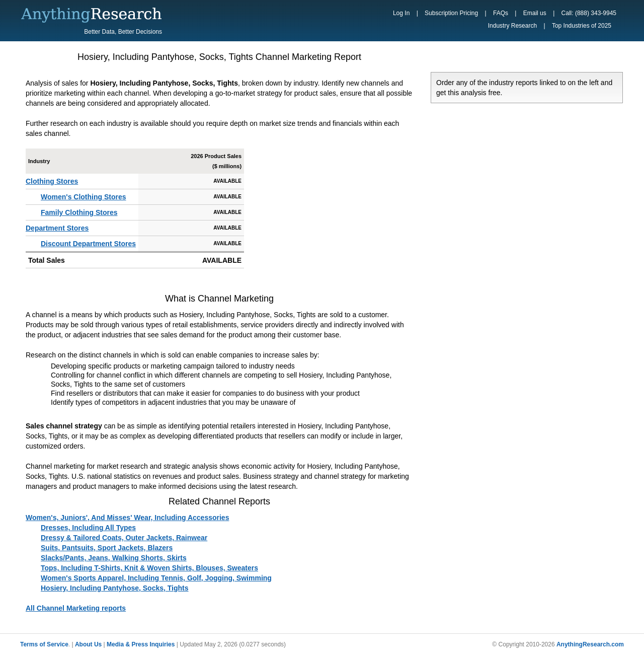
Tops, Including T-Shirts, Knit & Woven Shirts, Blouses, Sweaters (149, 568)
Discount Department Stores (88, 244)
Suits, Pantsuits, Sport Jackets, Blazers (107, 548)
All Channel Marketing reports (76, 608)
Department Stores (57, 228)
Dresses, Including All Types (88, 528)
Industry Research (512, 26)
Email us (535, 13)
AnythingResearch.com (590, 644)
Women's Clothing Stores (84, 197)
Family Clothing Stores (79, 212)
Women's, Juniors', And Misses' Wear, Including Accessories (127, 518)
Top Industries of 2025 (582, 26)
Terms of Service (44, 644)
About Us (88, 644)
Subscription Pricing (451, 13)
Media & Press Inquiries (141, 644)
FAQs (501, 13)
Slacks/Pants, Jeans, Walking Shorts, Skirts (114, 558)
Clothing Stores (52, 181)
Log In (401, 13)
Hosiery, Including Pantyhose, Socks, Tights (115, 588)
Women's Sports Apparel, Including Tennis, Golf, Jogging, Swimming (156, 578)
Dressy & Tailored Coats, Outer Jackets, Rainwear (124, 538)
